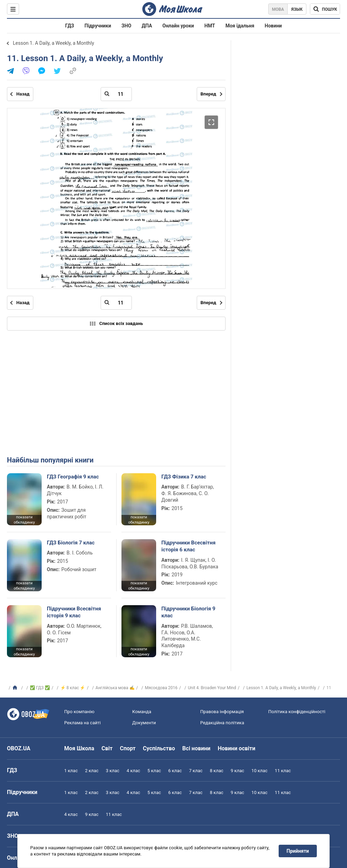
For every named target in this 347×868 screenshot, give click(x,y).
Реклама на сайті (82, 723)
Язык (297, 9)
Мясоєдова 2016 (161, 688)
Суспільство (159, 748)
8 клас (217, 771)
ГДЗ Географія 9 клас (73, 477)
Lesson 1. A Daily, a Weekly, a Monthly (53, 43)
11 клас (283, 771)
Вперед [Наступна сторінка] (208, 94)
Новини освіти (236, 748)
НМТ (210, 26)
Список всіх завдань (116, 324)
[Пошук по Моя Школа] (325, 9)
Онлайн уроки (178, 26)
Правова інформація (222, 712)
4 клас (133, 771)
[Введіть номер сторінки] (116, 94)
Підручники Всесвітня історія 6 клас (188, 546)
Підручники (98, 26)
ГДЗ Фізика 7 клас (184, 477)
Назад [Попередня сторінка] (23, 94)
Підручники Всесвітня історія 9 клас (74, 612)
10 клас (260, 771)
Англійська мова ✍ (115, 688)
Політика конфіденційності (297, 712)
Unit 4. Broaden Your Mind (212, 688)
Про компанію (79, 712)
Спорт (128, 748)
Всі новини (196, 748)
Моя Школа (79, 748)
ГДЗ (70, 26)
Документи (144, 723)
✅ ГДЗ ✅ (40, 688)
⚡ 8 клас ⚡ (73, 688)
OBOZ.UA (19, 748)
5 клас (154, 771)
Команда (142, 712)
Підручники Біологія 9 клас (188, 612)
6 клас (175, 771)
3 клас (113, 771)
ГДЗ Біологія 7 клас (71, 543)
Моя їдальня (240, 26)
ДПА (147, 26)
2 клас (92, 771)
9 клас (238, 771)
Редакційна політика (222, 723)
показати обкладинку (24, 520)
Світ (107, 748)
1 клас (71, 771)
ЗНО (126, 26)
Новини (273, 26)
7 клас (196, 771)
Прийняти (298, 851)
